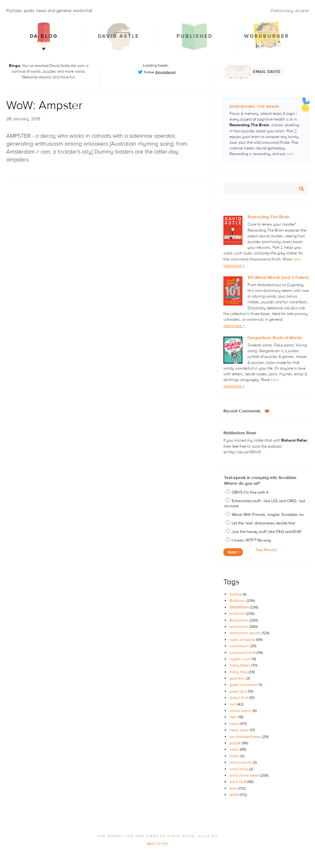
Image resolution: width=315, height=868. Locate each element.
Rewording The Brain (269, 217)
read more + (234, 266)
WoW (235, 795)
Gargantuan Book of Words (275, 338)
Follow (160, 72)
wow (234, 788)
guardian (238, 678)
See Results (266, 550)
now (290, 154)
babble (236, 594)
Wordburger (267, 36)
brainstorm (239, 627)
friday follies (240, 665)
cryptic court (241, 659)
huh (233, 704)
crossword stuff (243, 653)
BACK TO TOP (157, 844)
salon (235, 749)
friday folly (239, 672)
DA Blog (44, 36)
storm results (241, 762)
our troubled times (246, 737)
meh (234, 717)
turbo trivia (239, 769)
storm (235, 756)
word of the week (245, 775)
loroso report (241, 711)
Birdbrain (238, 601)
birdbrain (238, 614)
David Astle (119, 36)
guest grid (239, 691)
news (235, 724)
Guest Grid (239, 698)
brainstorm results (246, 633)
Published (195, 36)
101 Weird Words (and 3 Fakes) (278, 278)
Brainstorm (239, 620)
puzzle (236, 743)
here (296, 259)
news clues (240, 730)
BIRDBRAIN (240, 607)
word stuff (238, 782)
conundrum (240, 646)
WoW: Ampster (44, 105)
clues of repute (243, 640)
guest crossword (244, 685)
